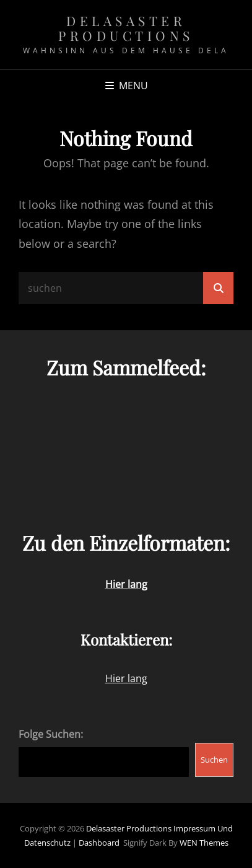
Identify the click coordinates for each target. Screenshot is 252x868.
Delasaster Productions (126, 28)
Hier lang (126, 678)
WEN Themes (204, 843)
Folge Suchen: (51, 734)
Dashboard (99, 843)
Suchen (214, 760)
